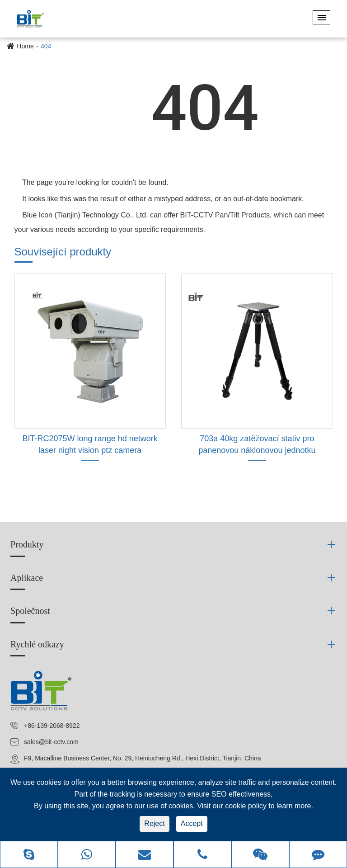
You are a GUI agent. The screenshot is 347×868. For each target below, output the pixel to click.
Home (25, 46)
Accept (192, 823)
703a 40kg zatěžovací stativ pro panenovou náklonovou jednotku (257, 444)
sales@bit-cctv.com (51, 742)
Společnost (30, 611)
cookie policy (246, 806)
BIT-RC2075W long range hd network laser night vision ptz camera (90, 444)
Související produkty (63, 252)
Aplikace (27, 578)
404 (46, 46)
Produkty (27, 544)
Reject (154, 823)
